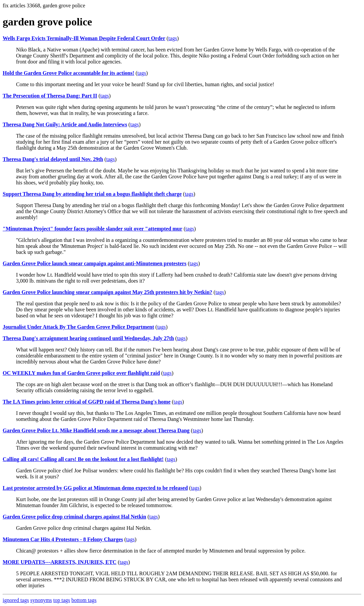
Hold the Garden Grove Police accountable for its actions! (68, 73)
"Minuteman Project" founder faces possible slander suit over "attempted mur (93, 229)
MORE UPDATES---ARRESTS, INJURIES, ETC (60, 562)
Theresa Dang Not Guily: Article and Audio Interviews (65, 124)
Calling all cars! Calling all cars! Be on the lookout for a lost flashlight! (83, 459)
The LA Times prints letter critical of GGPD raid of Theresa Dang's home (87, 402)
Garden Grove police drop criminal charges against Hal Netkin (74, 517)
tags (173, 38)
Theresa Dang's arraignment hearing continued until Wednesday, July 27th (88, 338)
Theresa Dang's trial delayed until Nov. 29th (53, 159)
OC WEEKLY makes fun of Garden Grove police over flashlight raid (81, 373)
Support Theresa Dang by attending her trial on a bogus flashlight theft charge (92, 194)
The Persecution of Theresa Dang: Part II (50, 96)
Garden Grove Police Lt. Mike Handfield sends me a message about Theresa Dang (96, 430)
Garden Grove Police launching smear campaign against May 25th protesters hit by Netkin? (108, 292)
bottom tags (84, 600)
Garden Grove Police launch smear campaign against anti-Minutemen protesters (95, 263)
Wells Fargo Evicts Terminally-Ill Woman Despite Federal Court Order (84, 38)
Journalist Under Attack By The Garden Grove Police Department (78, 327)
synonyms (41, 600)
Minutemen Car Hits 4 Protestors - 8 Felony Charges (63, 539)
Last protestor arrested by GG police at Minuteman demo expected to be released (95, 488)
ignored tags (16, 600)
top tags (62, 600)
